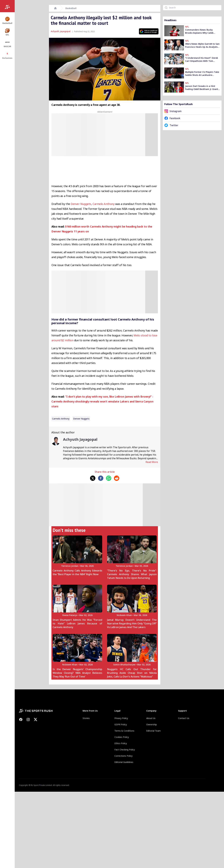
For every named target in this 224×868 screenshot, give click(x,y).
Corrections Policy (123, 756)
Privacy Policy (121, 718)
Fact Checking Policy (125, 750)
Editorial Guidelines (124, 762)
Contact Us (184, 718)
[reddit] (117, 478)
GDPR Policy (121, 724)
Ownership (152, 724)
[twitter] (93, 478)
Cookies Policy (122, 737)
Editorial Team (153, 731)
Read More (152, 462)
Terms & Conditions (124, 731)
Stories (86, 718)
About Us (151, 718)
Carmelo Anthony (104, 204)
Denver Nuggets (81, 204)
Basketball (71, 8)
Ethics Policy (121, 743)
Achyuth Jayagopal (61, 31)
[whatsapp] (109, 478)
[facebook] (101, 478)
